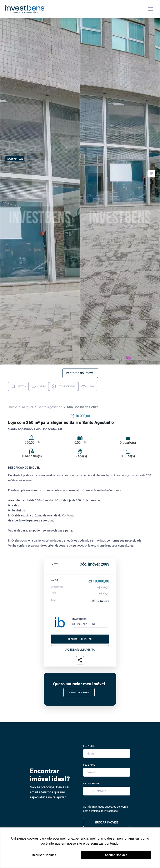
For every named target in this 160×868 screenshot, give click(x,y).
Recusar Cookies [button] (44, 855)
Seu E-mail (89, 765)
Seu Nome (89, 746)
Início (13, 407)
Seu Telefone (91, 784)
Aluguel (27, 407)
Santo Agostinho (50, 407)
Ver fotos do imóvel (80, 373)
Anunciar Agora (79, 693)
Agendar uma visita (80, 650)
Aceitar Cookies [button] (116, 855)
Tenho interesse (80, 639)
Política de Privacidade (104, 811)
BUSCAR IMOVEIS (107, 822)
